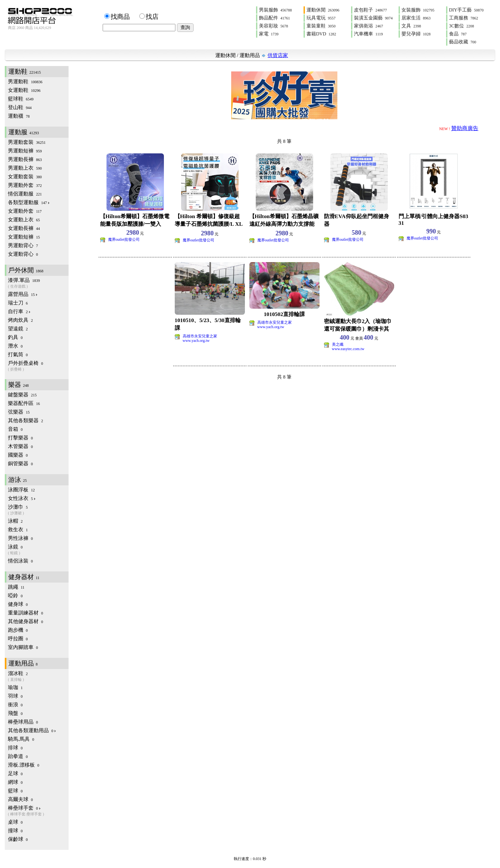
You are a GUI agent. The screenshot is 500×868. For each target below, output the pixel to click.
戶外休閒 (26, 270)
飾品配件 (274, 18)
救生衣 (18, 530)
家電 (269, 34)
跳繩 (16, 587)
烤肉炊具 (20, 320)
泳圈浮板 (21, 490)
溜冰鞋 (38, 677)
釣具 (15, 337)
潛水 (15, 346)
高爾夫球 (20, 799)
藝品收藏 (463, 42)
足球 (15, 773)
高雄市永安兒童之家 (200, 336)
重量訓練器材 (26, 613)
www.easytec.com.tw (348, 349)
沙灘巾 (38, 510)
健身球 (18, 604)
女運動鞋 (24, 90)
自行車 (20, 311)
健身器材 (24, 577)
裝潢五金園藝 (373, 18)
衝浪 (15, 705)
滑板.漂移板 (24, 765)
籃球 (15, 791)
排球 (15, 748)
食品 (458, 34)
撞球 (15, 831)
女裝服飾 (418, 10)
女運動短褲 (24, 237)
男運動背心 (23, 245)
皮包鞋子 (370, 10)
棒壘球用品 (23, 722)
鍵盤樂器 (22, 395)
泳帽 (15, 521)
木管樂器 (20, 446)
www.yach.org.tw (196, 341)
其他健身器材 (26, 621)
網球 (15, 782)
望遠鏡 (18, 329)
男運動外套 (25, 185)
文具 (411, 26)
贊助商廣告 (465, 128)
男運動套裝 (27, 142)
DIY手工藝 (466, 10)
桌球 (15, 822)
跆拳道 (18, 756)
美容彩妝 (273, 26)
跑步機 (18, 630)
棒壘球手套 (38, 811)
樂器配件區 (24, 403)
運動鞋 (25, 71)
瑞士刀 (18, 303)
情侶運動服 (25, 194)
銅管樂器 (20, 463)
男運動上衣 (25, 168)
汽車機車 (368, 34)
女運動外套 (25, 211)
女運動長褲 (24, 228)
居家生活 (416, 18)
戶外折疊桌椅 (38, 366)
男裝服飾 (275, 10)
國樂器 (18, 455)
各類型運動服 (29, 202)
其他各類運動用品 (32, 730)
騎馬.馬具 (21, 739)
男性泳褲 (20, 538)
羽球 (15, 696)
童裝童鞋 (321, 26)
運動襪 (19, 116)
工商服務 (463, 18)
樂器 (18, 385)
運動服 (24, 132)
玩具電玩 (321, 18)
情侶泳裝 (20, 561)
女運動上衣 (24, 220)
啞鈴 (15, 596)
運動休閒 (323, 10)
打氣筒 (18, 354)
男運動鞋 (25, 81)
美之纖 (338, 344)
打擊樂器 (20, 438)
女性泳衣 (22, 498)
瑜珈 (15, 687)
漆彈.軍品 (38, 283)
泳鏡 (38, 550)
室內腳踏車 (23, 647)
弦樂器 (19, 412)
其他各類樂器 (26, 420)
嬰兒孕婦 (416, 34)
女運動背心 (23, 254)
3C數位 (461, 26)
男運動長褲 (25, 159)
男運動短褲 (25, 151)
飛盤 (15, 713)
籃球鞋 (21, 99)
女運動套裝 (25, 177)
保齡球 (18, 839)
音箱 (15, 429)
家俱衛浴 (368, 26)
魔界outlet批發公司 (124, 239)
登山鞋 (20, 107)
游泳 (18, 480)
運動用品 (250, 55)
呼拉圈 (18, 639)
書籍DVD (321, 34)
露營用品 (23, 294)
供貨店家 (278, 55)
